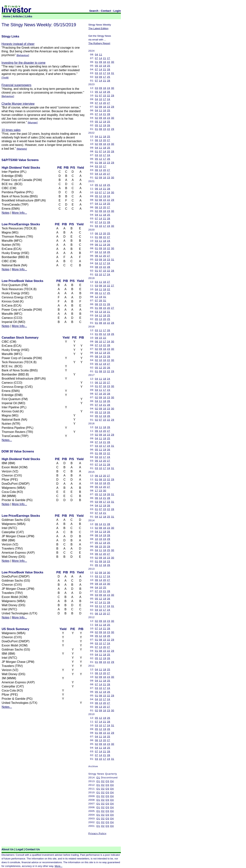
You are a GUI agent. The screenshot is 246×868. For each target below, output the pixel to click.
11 (101, 55)
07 (97, 58)
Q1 (98, 778)
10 (101, 66)
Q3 (107, 781)
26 (109, 92)
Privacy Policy (97, 833)
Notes (6, 213)
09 (101, 62)
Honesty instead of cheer (18, 44)
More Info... (19, 213)
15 (105, 96)
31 (113, 73)
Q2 (103, 781)
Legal (19, 849)
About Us (8, 849)
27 (109, 58)
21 (105, 58)
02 (97, 107)
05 (97, 66)
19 (105, 66)
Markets (22, 149)
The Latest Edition (98, 28)
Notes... (7, 440)
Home (7, 16)
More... (58, 866)
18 (105, 136)
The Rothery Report (99, 43)
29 (113, 96)
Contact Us (33, 849)
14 (101, 58)
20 (105, 103)
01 (97, 62)
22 (109, 62)
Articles (18, 16)
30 (113, 62)
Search (94, 11)
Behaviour (23, 55)
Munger (33, 123)
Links (29, 16)
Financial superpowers (16, 85)
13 (101, 103)
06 (97, 140)
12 (101, 92)
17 (105, 73)
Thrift (5, 78)
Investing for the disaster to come (23, 63)
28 (109, 69)
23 (109, 107)
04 (97, 55)
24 (109, 73)
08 (101, 129)
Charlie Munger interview (18, 104)
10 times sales (11, 130)
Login (117, 11)
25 (109, 66)
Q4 (112, 781)
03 (97, 73)
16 (105, 62)
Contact (106, 11)
